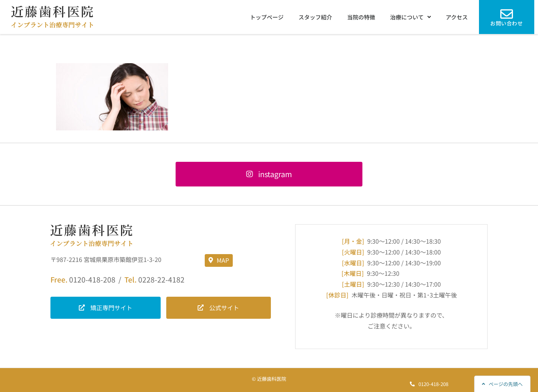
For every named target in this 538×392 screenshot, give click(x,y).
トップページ (267, 17)
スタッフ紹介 (315, 17)
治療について (410, 17)
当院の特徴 (361, 17)
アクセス (457, 17)
